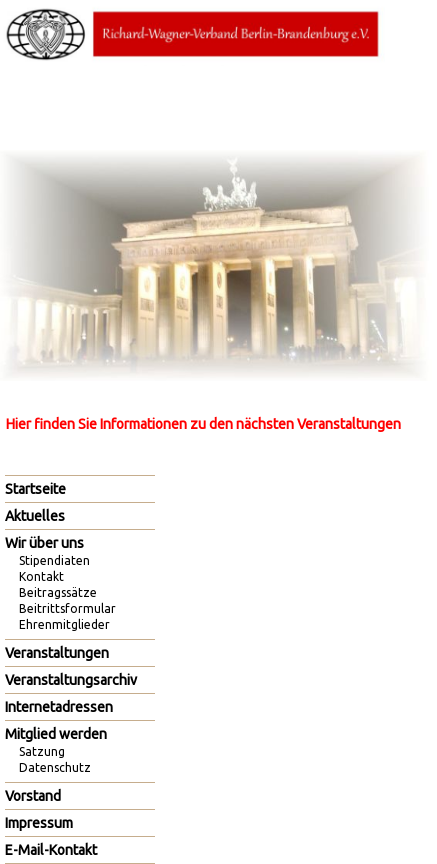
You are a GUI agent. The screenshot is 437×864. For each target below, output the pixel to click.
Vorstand (33, 796)
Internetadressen (59, 707)
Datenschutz (55, 767)
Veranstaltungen (57, 653)
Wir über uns (44, 543)
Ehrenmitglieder (64, 624)
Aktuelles (35, 516)
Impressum (39, 823)
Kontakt (41, 576)
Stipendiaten (54, 560)
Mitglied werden (56, 734)
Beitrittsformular (67, 608)
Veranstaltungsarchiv (71, 680)
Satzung (42, 751)
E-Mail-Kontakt (51, 850)
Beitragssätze (58, 592)
